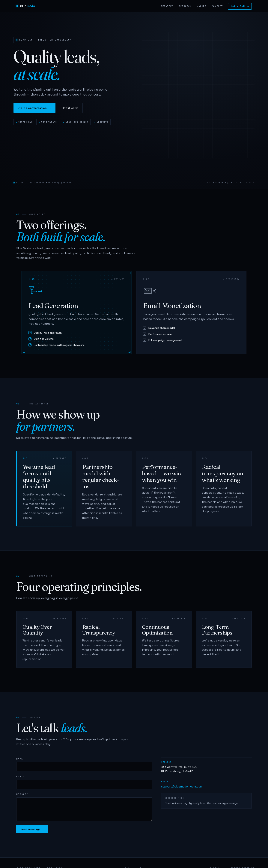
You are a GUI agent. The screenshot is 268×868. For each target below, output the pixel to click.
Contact (217, 6)
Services (167, 6)
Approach (185, 6)
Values (202, 6)
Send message (32, 829)
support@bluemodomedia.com (182, 786)
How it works (70, 108)
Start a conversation (34, 108)
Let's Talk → (240, 6)
